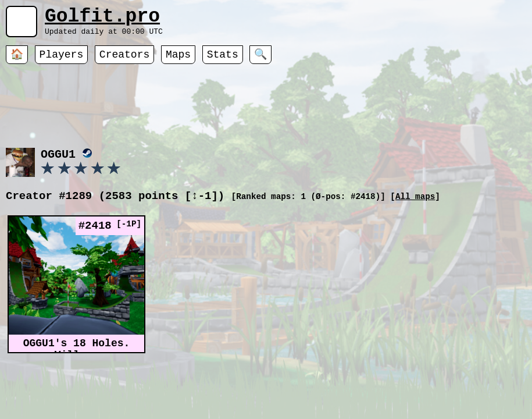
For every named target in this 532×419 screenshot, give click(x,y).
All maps (415, 208)
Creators (124, 61)
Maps (178, 61)
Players (62, 61)
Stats (223, 61)
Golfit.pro (102, 19)
